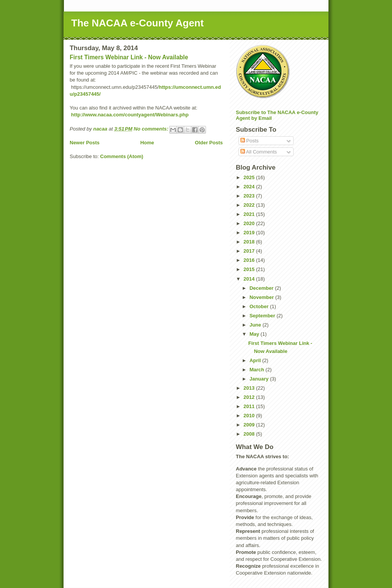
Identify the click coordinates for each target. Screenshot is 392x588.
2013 (250, 388)
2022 (250, 205)
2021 (250, 214)
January (260, 379)
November (262, 297)
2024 (250, 187)
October (260, 306)
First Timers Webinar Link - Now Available (129, 57)
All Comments (259, 152)
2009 (250, 425)
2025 (250, 177)
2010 (250, 416)
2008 (250, 434)
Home (147, 143)
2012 (250, 397)
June (256, 325)
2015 (250, 269)
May (255, 334)
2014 (250, 279)
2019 (250, 233)
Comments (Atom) (122, 156)
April (256, 360)
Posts (250, 141)
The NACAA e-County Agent (137, 23)
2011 (250, 406)
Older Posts (209, 143)
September (263, 316)
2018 (250, 242)
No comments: (152, 129)
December (262, 288)
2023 (250, 196)
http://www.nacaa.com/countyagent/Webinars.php (129, 115)
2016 (250, 260)
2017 (250, 251)
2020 (250, 223)
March (258, 370)
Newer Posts (85, 143)
